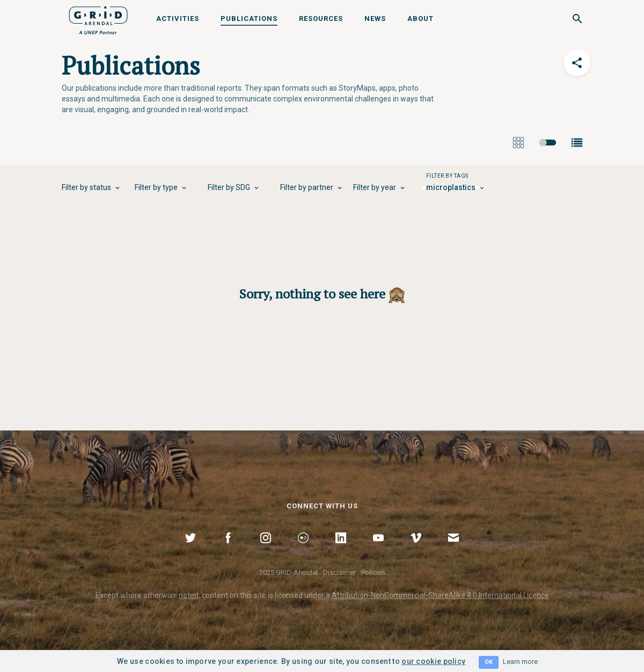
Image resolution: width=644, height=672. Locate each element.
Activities (178, 19)
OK (489, 662)
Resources (321, 19)
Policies (373, 572)
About (420, 19)
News (375, 19)
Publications (249, 19)
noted (189, 595)
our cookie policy (433, 661)
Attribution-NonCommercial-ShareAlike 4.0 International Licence (440, 595)
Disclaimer (339, 572)
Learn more (520, 662)
